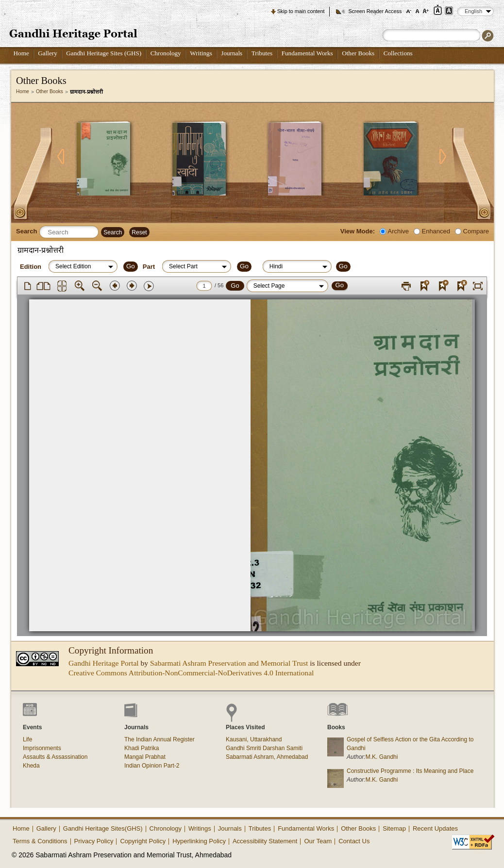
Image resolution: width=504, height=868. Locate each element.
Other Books (358, 53)
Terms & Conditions (40, 841)
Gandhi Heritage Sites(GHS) (103, 828)
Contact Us (354, 841)
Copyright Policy (143, 841)
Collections (398, 53)
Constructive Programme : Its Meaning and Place (410, 771)
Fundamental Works (307, 53)
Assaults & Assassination (55, 757)
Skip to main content (301, 11)
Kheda (31, 766)
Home (21, 53)
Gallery (48, 53)
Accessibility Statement (265, 841)
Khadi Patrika (142, 748)
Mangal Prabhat (145, 757)
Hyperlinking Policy (199, 841)
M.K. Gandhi (382, 757)
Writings (201, 53)
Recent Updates (435, 828)
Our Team (318, 841)
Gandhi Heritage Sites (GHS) (104, 53)
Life (27, 739)
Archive (398, 231)
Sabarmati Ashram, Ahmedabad (267, 757)
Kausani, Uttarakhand (254, 739)
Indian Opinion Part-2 (152, 766)
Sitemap (394, 828)
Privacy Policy (94, 841)
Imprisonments (42, 748)
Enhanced (436, 231)
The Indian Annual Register (160, 739)
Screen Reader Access (375, 11)
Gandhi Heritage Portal (104, 663)
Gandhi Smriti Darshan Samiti (264, 748)
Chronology (166, 53)
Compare (476, 231)
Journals (232, 53)
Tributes (262, 53)
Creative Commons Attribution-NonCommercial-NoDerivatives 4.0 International (191, 673)
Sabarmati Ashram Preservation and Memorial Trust (229, 663)
